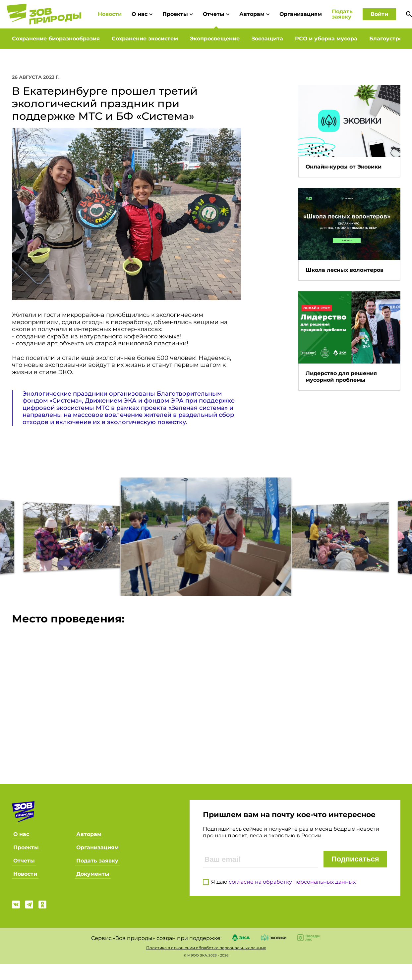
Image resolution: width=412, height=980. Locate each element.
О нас (142, 14)
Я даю (283, 881)
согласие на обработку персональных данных (292, 881)
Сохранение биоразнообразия (56, 39)
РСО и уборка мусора (326, 39)
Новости (110, 14)
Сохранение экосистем (145, 39)
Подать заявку (342, 14)
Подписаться (355, 859)
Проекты (178, 14)
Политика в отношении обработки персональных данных (206, 947)
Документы (93, 874)
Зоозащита (267, 39)
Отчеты (216, 14)
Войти (379, 14)
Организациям (301, 14)
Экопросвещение (215, 39)
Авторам (254, 14)
